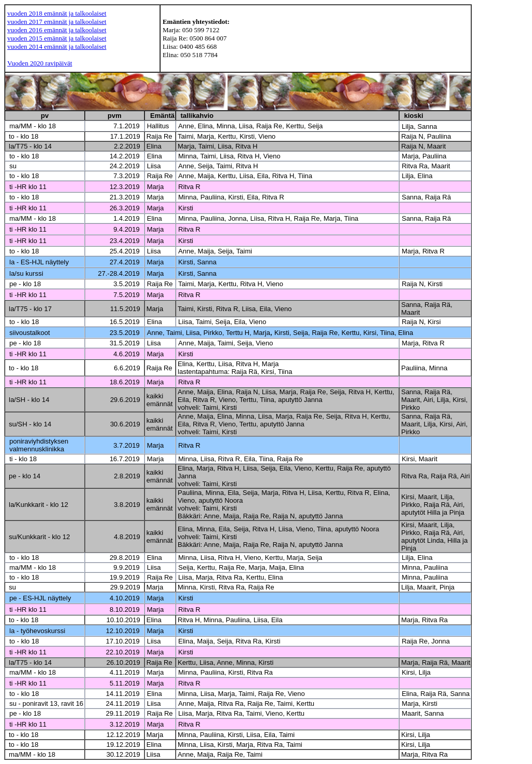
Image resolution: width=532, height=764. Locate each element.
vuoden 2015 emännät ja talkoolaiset (57, 38)
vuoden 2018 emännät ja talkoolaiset (57, 13)
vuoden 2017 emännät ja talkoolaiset (57, 22)
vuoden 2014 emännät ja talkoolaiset (57, 46)
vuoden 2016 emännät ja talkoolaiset (57, 30)
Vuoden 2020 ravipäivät (40, 63)
